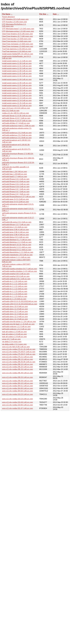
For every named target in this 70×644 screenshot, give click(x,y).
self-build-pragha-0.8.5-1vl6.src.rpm (16, 274)
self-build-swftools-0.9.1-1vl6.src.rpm (16, 279)
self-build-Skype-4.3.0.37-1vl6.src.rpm (17, 121)
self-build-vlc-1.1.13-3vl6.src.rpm (15, 296)
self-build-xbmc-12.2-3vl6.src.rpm (15, 314)
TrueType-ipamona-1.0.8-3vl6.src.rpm (17, 51)
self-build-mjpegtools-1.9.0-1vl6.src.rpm (17, 255)
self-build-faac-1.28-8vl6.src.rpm (15, 174)
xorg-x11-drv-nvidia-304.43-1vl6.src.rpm (17, 383)
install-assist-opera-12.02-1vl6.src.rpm (17, 88)
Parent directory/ (8, 17)
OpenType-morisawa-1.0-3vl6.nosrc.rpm (18, 44)
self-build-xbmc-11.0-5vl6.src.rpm (15, 309)
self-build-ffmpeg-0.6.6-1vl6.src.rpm (16, 187)
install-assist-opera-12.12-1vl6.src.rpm (17, 96)
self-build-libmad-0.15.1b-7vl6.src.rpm (17, 245)
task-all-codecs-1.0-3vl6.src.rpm (14, 332)
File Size (43, 14)
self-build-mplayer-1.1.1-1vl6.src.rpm (16, 257)
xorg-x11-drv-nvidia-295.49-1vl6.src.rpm (17, 373)
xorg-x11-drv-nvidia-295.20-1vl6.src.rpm (17, 367)
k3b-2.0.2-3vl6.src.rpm (11, 111)
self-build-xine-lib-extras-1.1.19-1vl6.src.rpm (19, 322)
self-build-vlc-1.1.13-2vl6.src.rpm (15, 294)
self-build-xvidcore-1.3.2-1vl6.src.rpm (16, 329)
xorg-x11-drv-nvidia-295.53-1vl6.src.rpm (17, 377)
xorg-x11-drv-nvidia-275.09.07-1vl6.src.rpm (19, 352)
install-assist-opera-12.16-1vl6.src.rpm (17, 106)
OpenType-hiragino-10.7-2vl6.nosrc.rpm (17, 36)
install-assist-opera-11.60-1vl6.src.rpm (17, 71)
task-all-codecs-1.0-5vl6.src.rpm (14, 337)
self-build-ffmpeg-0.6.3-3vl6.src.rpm (16, 182)
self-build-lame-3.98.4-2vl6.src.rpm (15, 232)
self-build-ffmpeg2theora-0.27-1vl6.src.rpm (18, 197)
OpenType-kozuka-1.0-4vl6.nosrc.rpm (17, 41)
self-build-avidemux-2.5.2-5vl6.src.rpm (17, 135)
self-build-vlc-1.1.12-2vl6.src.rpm (15, 289)
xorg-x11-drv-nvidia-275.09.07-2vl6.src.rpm (19, 354)
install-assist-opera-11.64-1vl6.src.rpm (17, 79)
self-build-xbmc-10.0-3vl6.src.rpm (15, 306)
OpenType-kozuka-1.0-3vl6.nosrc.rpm (17, 39)
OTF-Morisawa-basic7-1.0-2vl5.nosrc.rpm (18, 29)
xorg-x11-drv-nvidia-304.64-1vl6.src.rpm (17, 391)
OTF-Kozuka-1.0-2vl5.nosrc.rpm (15, 22)
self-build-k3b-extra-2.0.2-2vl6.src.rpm (17, 222)
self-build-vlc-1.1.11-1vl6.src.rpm (15, 284)
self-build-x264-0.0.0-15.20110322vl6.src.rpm (20, 301)
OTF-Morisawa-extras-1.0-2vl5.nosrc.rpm (18, 31)
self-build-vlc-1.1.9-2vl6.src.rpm (14, 299)
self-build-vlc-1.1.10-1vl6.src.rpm (15, 281)
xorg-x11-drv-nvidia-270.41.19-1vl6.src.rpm (19, 349)
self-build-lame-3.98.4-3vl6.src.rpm (15, 235)
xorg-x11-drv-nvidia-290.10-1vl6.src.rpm (17, 364)
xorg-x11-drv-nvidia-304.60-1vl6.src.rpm (17, 388)
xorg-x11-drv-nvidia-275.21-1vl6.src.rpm (17, 357)
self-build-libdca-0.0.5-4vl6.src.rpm (15, 237)
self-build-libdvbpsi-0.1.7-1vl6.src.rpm (16, 240)
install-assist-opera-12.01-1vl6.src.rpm (17, 85)
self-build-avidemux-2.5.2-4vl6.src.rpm (17, 133)
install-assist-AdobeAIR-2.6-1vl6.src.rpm (18, 54)
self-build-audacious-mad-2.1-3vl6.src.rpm (18, 126)
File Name (6, 14)
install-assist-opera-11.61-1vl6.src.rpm (17, 73)
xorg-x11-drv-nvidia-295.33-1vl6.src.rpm (17, 369)
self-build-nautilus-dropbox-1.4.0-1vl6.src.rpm (20, 271)
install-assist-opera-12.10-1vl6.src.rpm (17, 91)
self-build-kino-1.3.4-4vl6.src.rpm (15, 227)
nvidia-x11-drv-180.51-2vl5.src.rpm (15, 113)
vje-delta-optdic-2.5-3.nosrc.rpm (14, 344)
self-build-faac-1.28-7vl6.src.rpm (15, 172)
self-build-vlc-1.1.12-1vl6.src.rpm (15, 286)
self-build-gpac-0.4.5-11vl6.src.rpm (15, 199)
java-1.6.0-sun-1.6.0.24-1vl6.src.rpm (16, 108)
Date (55, 14)
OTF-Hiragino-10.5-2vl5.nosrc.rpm (15, 19)
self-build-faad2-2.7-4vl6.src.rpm (15, 177)
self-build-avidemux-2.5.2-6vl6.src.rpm (17, 138)
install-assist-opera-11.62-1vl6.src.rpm (17, 76)
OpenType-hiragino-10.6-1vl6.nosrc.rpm (17, 34)
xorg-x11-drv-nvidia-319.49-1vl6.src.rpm (17, 402)
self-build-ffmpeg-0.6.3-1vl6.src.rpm (16, 179)
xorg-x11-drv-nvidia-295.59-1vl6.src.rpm (17, 381)
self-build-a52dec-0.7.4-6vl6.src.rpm (16, 123)
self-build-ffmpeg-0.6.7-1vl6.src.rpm (16, 189)
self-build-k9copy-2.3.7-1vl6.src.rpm (16, 225)
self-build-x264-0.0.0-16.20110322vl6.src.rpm (20, 304)
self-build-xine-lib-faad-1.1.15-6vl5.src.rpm (18, 324)
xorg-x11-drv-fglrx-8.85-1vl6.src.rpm (16, 347)
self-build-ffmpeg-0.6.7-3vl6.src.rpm (16, 194)
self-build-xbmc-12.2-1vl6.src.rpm (15, 311)
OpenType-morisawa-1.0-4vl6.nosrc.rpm (18, 46)
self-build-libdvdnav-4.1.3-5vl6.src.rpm (17, 242)
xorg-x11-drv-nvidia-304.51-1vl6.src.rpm (17, 386)
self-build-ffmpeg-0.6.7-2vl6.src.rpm (16, 192)
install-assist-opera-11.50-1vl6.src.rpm (17, 63)
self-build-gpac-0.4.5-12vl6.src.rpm (15, 202)
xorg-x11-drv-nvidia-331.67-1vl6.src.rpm (17, 408)
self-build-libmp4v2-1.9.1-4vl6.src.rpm (17, 247)
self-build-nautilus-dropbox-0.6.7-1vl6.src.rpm (20, 269)
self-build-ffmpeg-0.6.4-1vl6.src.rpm (16, 184)
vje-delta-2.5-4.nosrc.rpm (12, 342)
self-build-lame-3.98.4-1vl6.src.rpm (15, 230)
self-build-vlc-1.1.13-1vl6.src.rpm (15, 291)
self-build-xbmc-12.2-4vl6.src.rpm (15, 317)
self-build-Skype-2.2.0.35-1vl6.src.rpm (17, 116)
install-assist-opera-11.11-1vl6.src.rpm (17, 61)
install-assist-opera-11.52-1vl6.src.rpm (17, 68)
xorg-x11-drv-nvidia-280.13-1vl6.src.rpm (17, 359)
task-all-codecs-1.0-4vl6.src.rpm (14, 334)
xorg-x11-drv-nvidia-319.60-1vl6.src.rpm (17, 405)
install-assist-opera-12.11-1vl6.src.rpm (17, 93)
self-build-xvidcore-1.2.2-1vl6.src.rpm (16, 327)
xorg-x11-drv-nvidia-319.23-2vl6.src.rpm (17, 399)
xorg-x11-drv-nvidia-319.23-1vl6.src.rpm (17, 394)
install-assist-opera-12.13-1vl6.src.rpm (17, 98)
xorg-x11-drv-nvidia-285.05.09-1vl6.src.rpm (19, 362)
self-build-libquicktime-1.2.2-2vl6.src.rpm (18, 252)
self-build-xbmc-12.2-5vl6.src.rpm (15, 319)
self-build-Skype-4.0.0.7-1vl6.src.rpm (16, 118)
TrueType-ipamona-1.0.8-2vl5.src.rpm (17, 49)
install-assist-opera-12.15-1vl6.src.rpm (17, 103)
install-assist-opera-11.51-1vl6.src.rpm (17, 66)
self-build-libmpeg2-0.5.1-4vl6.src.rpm (17, 250)
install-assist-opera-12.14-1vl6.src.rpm (17, 100)
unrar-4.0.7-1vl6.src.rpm (11, 339)
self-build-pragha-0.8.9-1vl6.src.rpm (16, 276)
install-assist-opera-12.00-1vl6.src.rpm (17, 83)
